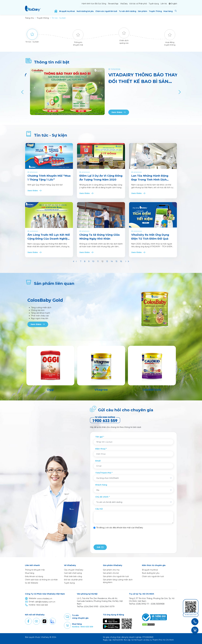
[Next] (179, 92)
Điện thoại (100, 449)
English (174, 4)
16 (121, 261)
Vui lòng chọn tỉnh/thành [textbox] (108, 478)
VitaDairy (124, 4)
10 (93, 261)
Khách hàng (101, 485)
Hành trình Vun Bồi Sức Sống (94, 4)
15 (116, 261)
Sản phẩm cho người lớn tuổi (116, 576)
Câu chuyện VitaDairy (74, 570)
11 (98, 261)
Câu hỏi (99, 509)
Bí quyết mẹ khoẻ (67, 11)
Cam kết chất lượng (73, 573)
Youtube (36, 621)
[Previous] (23, 92)
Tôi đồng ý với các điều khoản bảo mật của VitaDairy (120, 528)
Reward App (113, 4)
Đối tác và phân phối (73, 580)
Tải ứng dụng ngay (191, 615)
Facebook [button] (28, 621)
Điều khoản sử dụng (34, 576)
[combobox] (133, 478)
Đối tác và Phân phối (138, 4)
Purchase (67, 625)
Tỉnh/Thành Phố (103, 473)
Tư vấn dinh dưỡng (128, 11)
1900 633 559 (42, 605)
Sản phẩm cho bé (111, 573)
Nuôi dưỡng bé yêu (85, 11)
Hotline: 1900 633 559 (83, 627)
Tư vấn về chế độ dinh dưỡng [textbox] (109, 502)
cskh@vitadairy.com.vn (45, 602)
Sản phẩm (142, 11)
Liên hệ (164, 4)
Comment (67, 617)
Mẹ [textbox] (98, 490)
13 (107, 261)
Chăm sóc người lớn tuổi (106, 11)
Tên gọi (99, 437)
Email (98, 461)
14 (112, 261)
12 (102, 261)
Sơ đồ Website (32, 583)
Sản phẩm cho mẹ (111, 570)
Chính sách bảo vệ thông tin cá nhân (41, 580)
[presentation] (113, 537)
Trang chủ (29, 18)
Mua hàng (168, 11)
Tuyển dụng (154, 4)
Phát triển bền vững (73, 576)
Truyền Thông (155, 11)
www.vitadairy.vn (45, 599)
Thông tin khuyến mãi (35, 570)
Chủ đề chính (102, 497)
